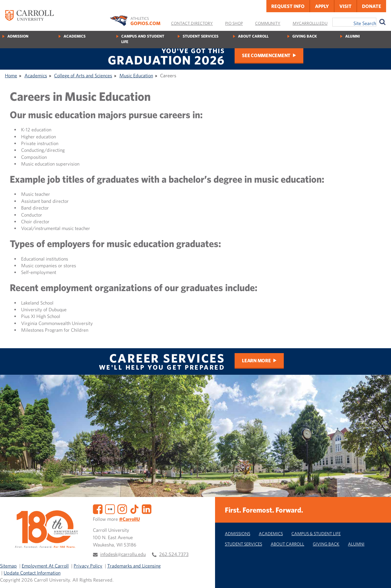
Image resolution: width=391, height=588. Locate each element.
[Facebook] (98, 509)
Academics (75, 36)
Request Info (288, 6)
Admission (18, 36)
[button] (380, 577)
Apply (322, 6)
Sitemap (8, 566)
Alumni (353, 36)
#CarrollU (130, 519)
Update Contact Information (32, 573)
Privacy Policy (88, 566)
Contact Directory (192, 23)
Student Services (201, 36)
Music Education (136, 75)
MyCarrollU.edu (310, 23)
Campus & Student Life (316, 533)
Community (268, 23)
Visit (345, 6)
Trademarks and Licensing (134, 566)
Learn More (256, 360)
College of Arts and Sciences (83, 75)
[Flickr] (110, 509)
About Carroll (253, 36)
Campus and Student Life (143, 39)
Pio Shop (234, 23)
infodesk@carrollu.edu (123, 554)
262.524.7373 (174, 554)
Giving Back (305, 36)
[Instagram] (122, 509)
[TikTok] (134, 509)
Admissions (238, 533)
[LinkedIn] (147, 509)
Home (11, 75)
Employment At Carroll (45, 566)
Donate (372, 6)
